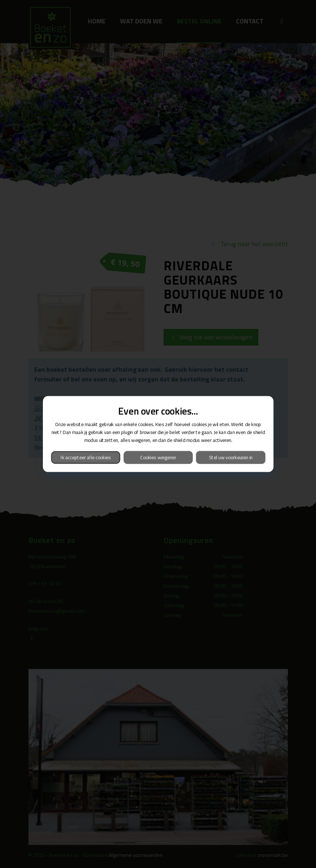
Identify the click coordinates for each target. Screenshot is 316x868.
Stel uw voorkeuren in (230, 457)
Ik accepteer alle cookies (85, 457)
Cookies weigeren (158, 457)
